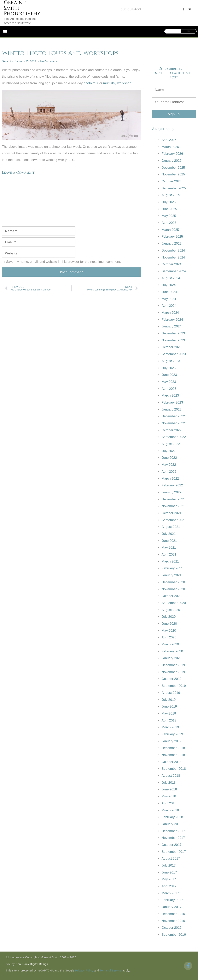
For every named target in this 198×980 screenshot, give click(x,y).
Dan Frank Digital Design (32, 964)
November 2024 (173, 257)
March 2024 (170, 313)
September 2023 (174, 354)
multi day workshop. (118, 83)
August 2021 (171, 527)
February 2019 (172, 734)
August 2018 (171, 776)
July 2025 (169, 202)
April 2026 (169, 140)
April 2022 (169, 472)
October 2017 (172, 845)
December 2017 (173, 831)
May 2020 (169, 631)
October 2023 (172, 347)
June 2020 (169, 624)
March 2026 (170, 147)
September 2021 (174, 520)
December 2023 (173, 333)
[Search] (189, 31)
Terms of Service (111, 971)
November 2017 (173, 838)
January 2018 (172, 824)
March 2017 (170, 893)
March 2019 (170, 727)
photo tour (91, 83)
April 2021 (169, 554)
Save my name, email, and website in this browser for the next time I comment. (64, 262)
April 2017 (169, 886)
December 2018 (173, 748)
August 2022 (171, 444)
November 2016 (173, 921)
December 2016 (173, 914)
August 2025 (171, 195)
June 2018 (169, 789)
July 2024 (169, 285)
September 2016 (174, 935)
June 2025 (169, 209)
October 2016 (172, 928)
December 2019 (173, 665)
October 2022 (172, 430)
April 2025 (169, 223)
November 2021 (173, 506)
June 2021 (169, 541)
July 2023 (169, 368)
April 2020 (169, 637)
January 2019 (172, 741)
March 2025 (170, 230)
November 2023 (173, 340)
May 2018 (169, 796)
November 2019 (173, 672)
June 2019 (169, 706)
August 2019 (171, 693)
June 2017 (169, 872)
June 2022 (169, 458)
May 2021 (169, 548)
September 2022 (174, 437)
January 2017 (172, 907)
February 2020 (172, 651)
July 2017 (169, 865)
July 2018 (169, 783)
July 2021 (169, 534)
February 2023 (172, 402)
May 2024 (169, 299)
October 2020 (172, 596)
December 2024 (173, 250)
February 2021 (172, 568)
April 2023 (169, 389)
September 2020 (174, 603)
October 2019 (172, 679)
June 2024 (169, 292)
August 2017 (171, 858)
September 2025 (174, 188)
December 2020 (173, 582)
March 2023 (170, 396)
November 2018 (173, 755)
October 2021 (172, 513)
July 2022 (169, 451)
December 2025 (173, 168)
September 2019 (174, 686)
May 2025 (169, 216)
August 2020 (171, 610)
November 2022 (173, 423)
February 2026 (172, 154)
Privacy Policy (84, 971)
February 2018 (172, 817)
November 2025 (173, 174)
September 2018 (174, 769)
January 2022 (172, 492)
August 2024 (171, 278)
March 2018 (170, 810)
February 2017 (172, 900)
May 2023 (169, 382)
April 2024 (169, 306)
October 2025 (172, 181)
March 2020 (170, 644)
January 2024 (172, 326)
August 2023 (171, 361)
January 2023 (172, 409)
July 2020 (169, 617)
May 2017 (169, 879)
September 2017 (174, 852)
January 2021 (172, 575)
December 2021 (173, 499)
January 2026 (172, 161)
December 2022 (173, 416)
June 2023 (169, 375)
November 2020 (173, 589)
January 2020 (172, 658)
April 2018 (169, 803)
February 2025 (172, 237)
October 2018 (172, 762)
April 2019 (169, 720)
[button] (5, 31)
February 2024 (172, 320)
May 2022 (169, 465)
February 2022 (172, 485)
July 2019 (169, 700)
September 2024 (174, 271)
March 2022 (170, 479)
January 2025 (172, 243)
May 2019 (169, 713)
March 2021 (170, 561)
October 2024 (172, 264)
